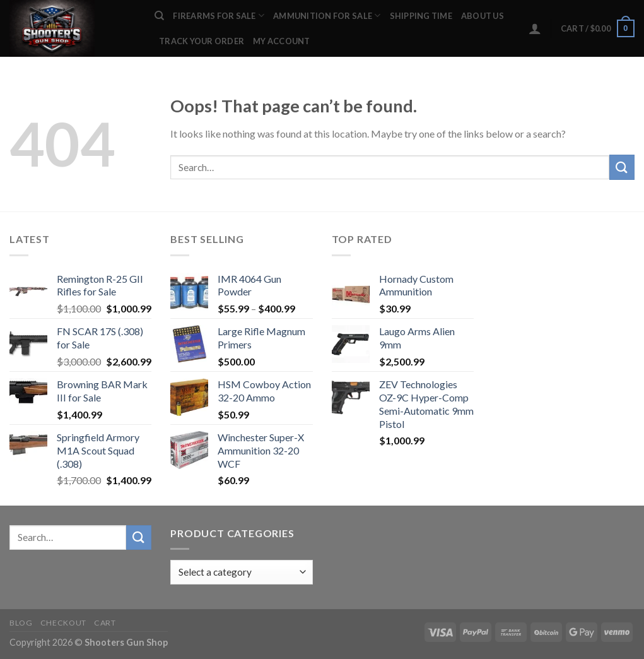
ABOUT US (483, 16)
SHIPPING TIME (421, 16)
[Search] (159, 16)
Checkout (63, 623)
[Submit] (622, 167)
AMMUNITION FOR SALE (327, 15)
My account (282, 41)
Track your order (202, 41)
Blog (21, 623)
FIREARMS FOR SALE (219, 15)
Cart (105, 623)
